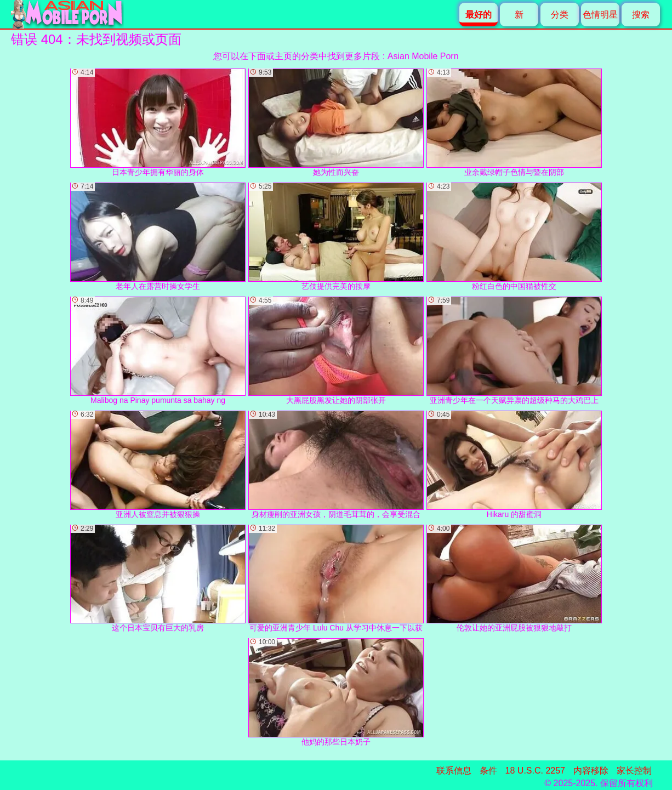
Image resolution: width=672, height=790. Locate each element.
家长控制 (634, 771)
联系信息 (454, 771)
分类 (560, 15)
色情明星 (600, 15)
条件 (488, 771)
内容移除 (591, 771)
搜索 (641, 15)
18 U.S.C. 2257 (535, 771)
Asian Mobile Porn (423, 56)
